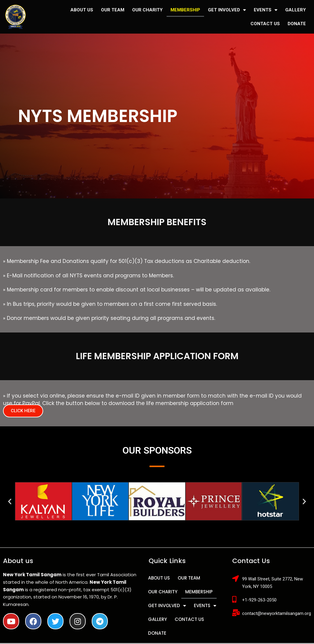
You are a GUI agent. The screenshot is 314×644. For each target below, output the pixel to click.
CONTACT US (265, 24)
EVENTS (266, 10)
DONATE (297, 24)
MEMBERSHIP (185, 10)
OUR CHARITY (147, 10)
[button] (23, 411)
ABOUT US (82, 10)
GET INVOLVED (227, 10)
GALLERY (296, 10)
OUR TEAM (113, 10)
